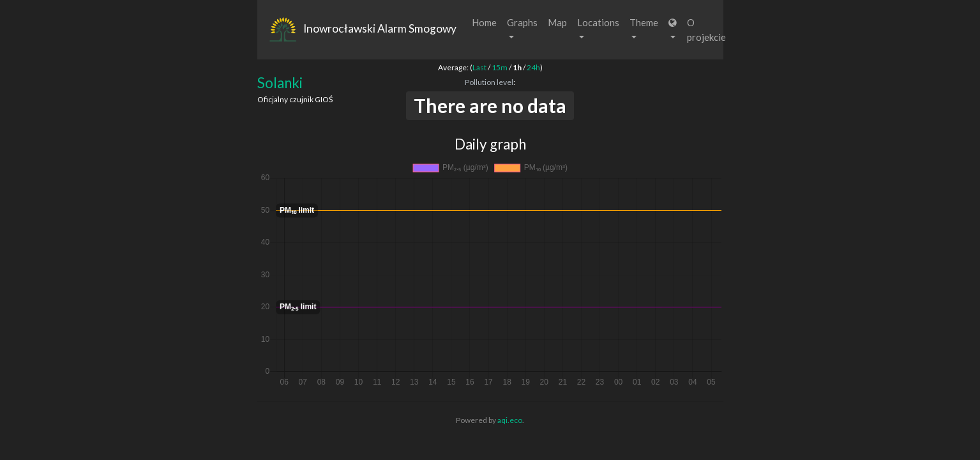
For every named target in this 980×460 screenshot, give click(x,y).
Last (479, 67)
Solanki (280, 83)
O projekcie (706, 30)
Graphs (522, 27)
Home (484, 22)
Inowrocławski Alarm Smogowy (362, 30)
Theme (644, 27)
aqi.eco (510, 420)
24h (533, 67)
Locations (598, 27)
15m (500, 67)
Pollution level (489, 82)
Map (557, 22)
